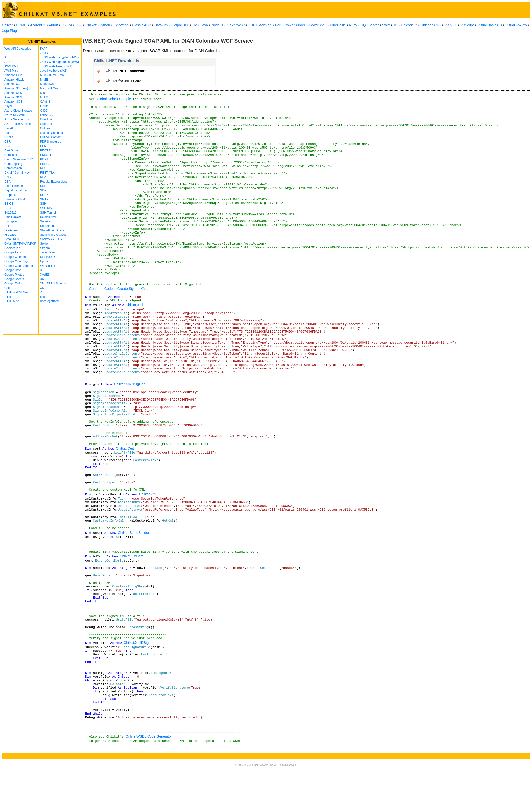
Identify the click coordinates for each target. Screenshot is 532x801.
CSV (8, 146)
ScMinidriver (48, 217)
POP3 (44, 159)
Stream (45, 248)
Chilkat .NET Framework (126, 71)
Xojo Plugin (11, 31)
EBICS (9, 204)
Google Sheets (14, 279)
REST (44, 168)
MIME (44, 80)
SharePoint (47, 226)
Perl (278, 25)
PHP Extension (260, 25)
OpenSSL (47, 124)
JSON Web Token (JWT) (56, 66)
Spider (44, 244)
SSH (43, 204)
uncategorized (49, 301)
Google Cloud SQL (17, 261)
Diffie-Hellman (14, 186)
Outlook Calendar (52, 133)
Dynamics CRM (15, 199)
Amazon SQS (13, 102)
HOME (21, 25)
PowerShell (318, 25)
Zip (42, 292)
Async (8, 106)
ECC (8, 208)
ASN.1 (9, 62)
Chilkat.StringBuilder (134, 533)
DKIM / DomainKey (17, 173)
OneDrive (46, 119)
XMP (43, 288)
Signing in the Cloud (53, 235)
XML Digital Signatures (55, 284)
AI (6, 57)
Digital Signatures (16, 190)
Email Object (13, 217)
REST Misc (48, 173)
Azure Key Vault (15, 115)
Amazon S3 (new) (16, 88)
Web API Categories (18, 49)
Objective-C (236, 25)
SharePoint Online (52, 230)
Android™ (38, 25)
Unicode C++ (431, 25)
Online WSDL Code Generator (149, 736)
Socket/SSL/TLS (51, 239)
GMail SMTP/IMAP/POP (20, 244)
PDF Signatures (51, 142)
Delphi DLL (180, 25)
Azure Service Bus (17, 119)
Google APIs (13, 252)
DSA (8, 182)
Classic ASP (141, 25)
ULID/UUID (48, 257)
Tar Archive (47, 252)
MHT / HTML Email (53, 75)
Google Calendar (16, 257)
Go (195, 25)
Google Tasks (13, 284)
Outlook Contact (51, 137)
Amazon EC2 (13, 75)
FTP (7, 226)
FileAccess (12, 230)
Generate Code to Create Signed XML (118, 289)
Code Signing (13, 164)
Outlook (45, 128)
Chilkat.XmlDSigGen (130, 384)
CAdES (9, 137)
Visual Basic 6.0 (490, 25)
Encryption (11, 221)
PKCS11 (46, 155)
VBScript (467, 25)
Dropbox (10, 195)
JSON (44, 53)
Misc (43, 93)
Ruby (353, 25)
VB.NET (451, 25)
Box (7, 133)
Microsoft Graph (51, 88)
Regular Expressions (54, 182)
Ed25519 (10, 213)
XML (43, 279)
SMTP (44, 199)
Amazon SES (13, 93)
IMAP (44, 49)
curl (42, 297)
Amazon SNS (13, 97)
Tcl (395, 25)
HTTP (8, 297)
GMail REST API (15, 239)
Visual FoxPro (516, 25)
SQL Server (370, 25)
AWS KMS (11, 66)
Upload (45, 261)
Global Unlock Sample (114, 99)
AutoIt (54, 25)
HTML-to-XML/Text (17, 292)
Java (204, 25)
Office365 (46, 115)
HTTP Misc (12, 301)
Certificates (12, 155)
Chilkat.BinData (132, 556)
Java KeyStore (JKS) (54, 71)
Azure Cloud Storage (18, 111)
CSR (8, 142)
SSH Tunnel (48, 213)
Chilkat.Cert (125, 448)
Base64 (9, 128)
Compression (13, 168)
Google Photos (14, 275)
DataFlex (161, 25)
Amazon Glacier (15, 80)
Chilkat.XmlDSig (136, 643)
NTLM (44, 97)
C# (70, 25)
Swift (386, 25)
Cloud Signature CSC (19, 159)
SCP (43, 186)
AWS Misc (11, 71)
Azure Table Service (18, 124)
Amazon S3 (12, 84)
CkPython (121, 25)
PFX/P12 (46, 150)
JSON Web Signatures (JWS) (59, 62)
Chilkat (7, 25)
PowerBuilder (295, 25)
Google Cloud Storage (19, 266)
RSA (43, 177)
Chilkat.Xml (134, 305)
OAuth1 (45, 102)
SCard (44, 190)
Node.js (217, 25)
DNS (8, 177)
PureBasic (338, 25)
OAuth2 (45, 106)
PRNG (44, 164)
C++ (79, 25)
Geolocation (12, 248)
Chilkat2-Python (98, 25)
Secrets (45, 221)
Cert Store (11, 150)
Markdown (47, 84)
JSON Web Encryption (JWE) (59, 57)
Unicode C (409, 25)
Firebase (10, 235)
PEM (43, 146)
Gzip (8, 288)
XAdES (45, 275)
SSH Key (46, 208)
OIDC (44, 111)
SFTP (44, 195)
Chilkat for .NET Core (124, 81)
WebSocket (48, 266)
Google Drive (13, 270)
